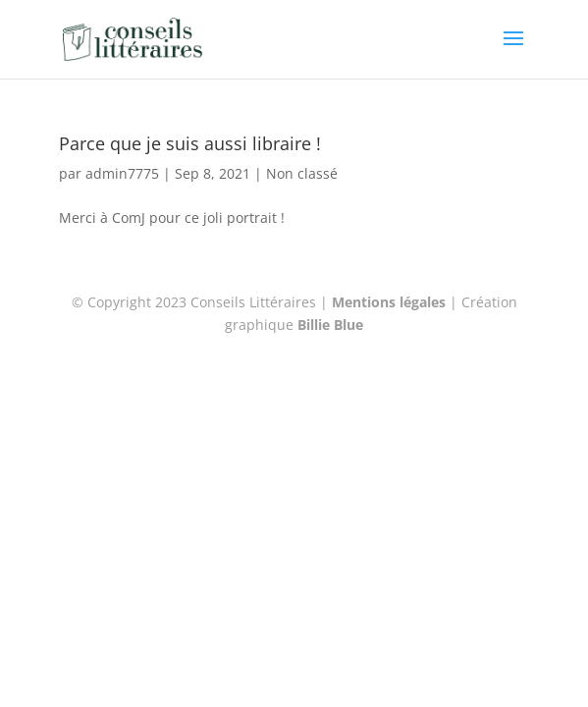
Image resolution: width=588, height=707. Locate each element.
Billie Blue (330, 325)
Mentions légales (389, 302)
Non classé (302, 173)
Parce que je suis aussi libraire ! (190, 143)
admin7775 (122, 173)
